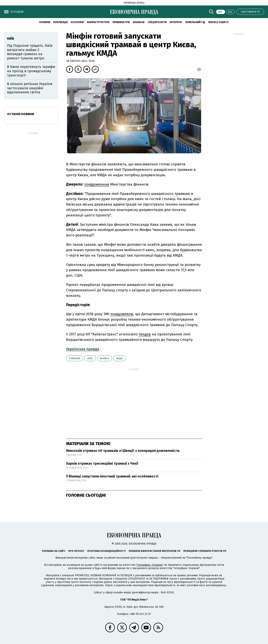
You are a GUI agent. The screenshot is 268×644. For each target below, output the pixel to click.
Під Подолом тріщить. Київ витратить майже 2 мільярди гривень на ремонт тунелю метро (30, 52)
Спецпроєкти (157, 22)
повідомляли (122, 314)
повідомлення (97, 184)
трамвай (75, 358)
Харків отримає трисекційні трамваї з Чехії (102, 463)
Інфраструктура (98, 22)
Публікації (60, 22)
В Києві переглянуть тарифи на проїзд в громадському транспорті (31, 71)
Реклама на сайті (54, 551)
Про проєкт (76, 551)
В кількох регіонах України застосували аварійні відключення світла (30, 88)
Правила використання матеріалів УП (155, 551)
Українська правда (83, 349)
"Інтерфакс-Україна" (149, 565)
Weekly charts (219, 22)
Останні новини (21, 114)
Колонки (77, 22)
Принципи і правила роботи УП (205, 551)
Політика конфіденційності (107, 551)
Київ (90, 358)
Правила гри (121, 22)
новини (45, 22)
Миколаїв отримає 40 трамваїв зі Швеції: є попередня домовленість (123, 451)
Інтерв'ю (176, 22)
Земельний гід (195, 22)
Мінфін (104, 358)
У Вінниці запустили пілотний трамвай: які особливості (112, 476)
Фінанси (139, 22)
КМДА (119, 358)
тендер (145, 334)
